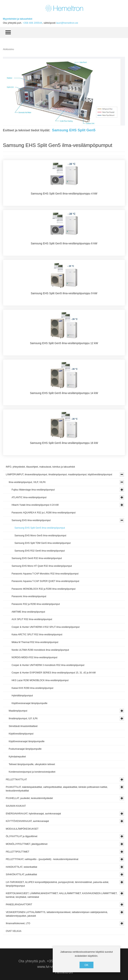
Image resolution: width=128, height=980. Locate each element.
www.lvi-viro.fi (48, 967)
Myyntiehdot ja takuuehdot (18, 19)
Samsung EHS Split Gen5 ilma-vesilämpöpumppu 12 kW (64, 343)
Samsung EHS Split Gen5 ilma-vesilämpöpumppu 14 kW (64, 393)
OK (86, 965)
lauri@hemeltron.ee (67, 23)
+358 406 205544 (32, 23)
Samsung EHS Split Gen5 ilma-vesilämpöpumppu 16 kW (64, 443)
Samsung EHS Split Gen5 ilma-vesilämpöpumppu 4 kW (64, 194)
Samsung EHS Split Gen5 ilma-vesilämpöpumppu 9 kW (64, 293)
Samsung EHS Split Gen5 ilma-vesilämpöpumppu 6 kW (64, 243)
